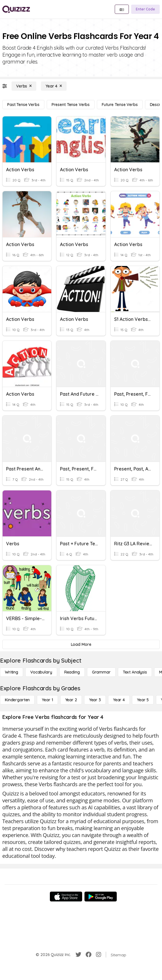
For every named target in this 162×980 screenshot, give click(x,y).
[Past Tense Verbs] (23, 105)
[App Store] (66, 897)
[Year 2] (71, 700)
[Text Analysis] (135, 672)
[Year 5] (143, 700)
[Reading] (72, 672)
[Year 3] (95, 700)
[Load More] (81, 644)
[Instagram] (99, 955)
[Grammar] (101, 672)
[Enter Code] (145, 9)
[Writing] (12, 672)
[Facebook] (88, 955)
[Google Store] (101, 897)
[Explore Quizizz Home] (16, 9)
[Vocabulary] (41, 672)
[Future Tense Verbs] (120, 105)
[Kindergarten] (17, 700)
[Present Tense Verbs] (71, 105)
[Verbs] (24, 86)
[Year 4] (54, 86)
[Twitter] (78, 955)
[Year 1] (47, 700)
